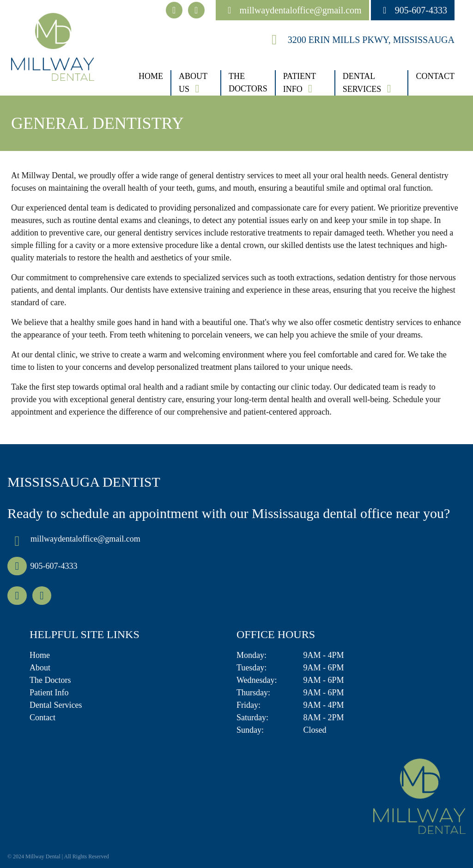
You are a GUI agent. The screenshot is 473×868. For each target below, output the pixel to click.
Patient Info (300, 83)
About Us (193, 83)
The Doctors (248, 82)
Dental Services (362, 83)
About (40, 668)
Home (151, 76)
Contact (435, 76)
